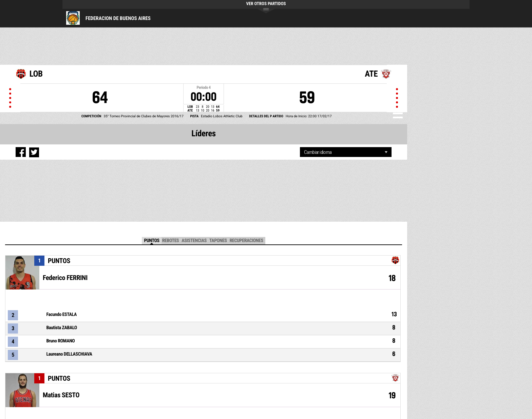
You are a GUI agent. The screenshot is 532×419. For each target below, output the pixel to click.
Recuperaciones (246, 241)
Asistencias (194, 241)
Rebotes (171, 241)
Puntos (151, 241)
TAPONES (218, 241)
